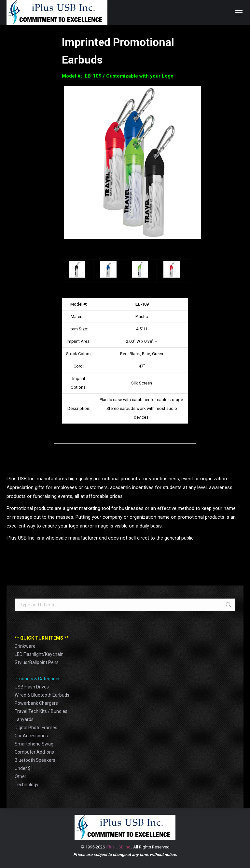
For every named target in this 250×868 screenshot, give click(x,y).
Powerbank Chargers (36, 703)
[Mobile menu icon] (239, 13)
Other (21, 776)
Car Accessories (31, 736)
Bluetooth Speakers (35, 760)
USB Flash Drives (32, 687)
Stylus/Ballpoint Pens (37, 662)
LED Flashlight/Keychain (39, 654)
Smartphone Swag (34, 744)
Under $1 (24, 768)
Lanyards (24, 719)
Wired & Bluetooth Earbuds (42, 695)
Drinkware (25, 646)
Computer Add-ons (34, 752)
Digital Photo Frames (36, 728)
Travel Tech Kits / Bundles (41, 711)
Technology (27, 785)
